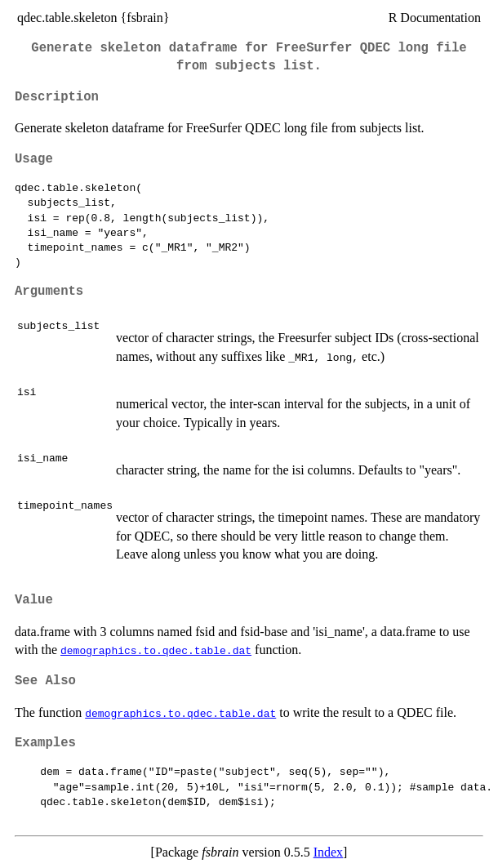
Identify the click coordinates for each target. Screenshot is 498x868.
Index (328, 852)
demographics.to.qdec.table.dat (156, 650)
